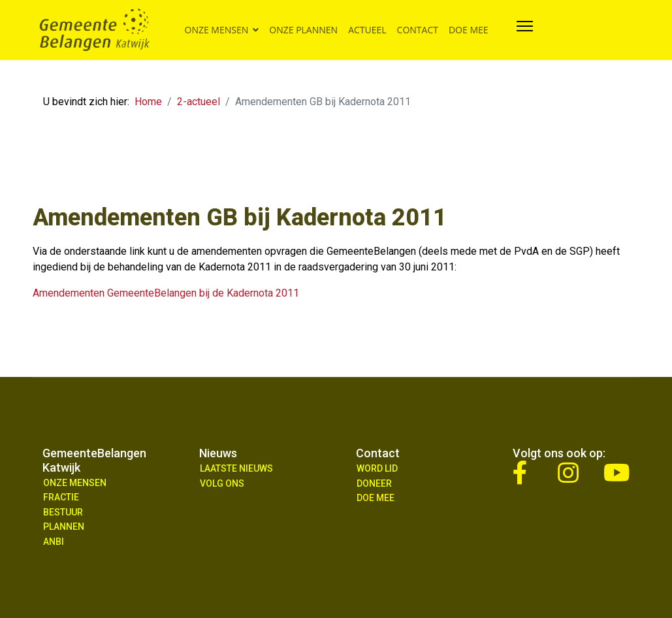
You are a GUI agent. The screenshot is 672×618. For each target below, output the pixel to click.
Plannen (64, 527)
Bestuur (63, 512)
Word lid (377, 468)
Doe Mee (376, 498)
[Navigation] (525, 30)
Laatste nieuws (236, 468)
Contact (418, 30)
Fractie (61, 497)
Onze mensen (217, 30)
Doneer (374, 483)
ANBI (54, 542)
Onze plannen (303, 30)
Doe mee (469, 30)
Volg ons (222, 483)
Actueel (367, 30)
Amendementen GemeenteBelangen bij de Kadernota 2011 (166, 293)
